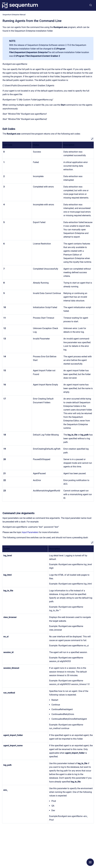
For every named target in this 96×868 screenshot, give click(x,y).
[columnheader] (17, 145)
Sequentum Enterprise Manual (14, 15)
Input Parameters (30, 532)
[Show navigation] (90, 862)
